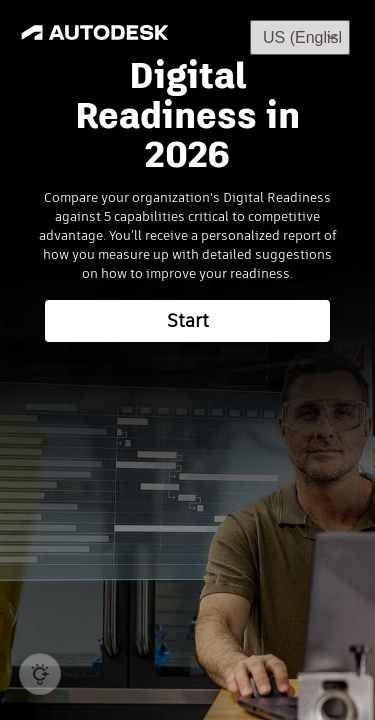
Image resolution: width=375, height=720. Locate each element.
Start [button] (188, 321)
